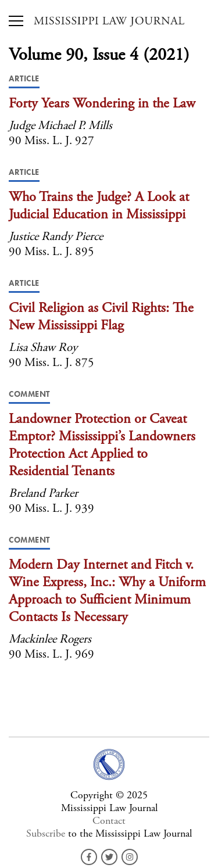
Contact (109, 821)
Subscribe (46, 833)
